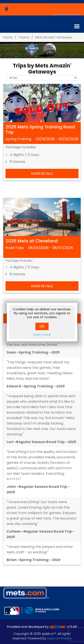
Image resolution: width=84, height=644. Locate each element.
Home (8, 37)
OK (42, 326)
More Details (42, 174)
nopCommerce (59, 638)
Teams (24, 37)
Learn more (42, 335)
